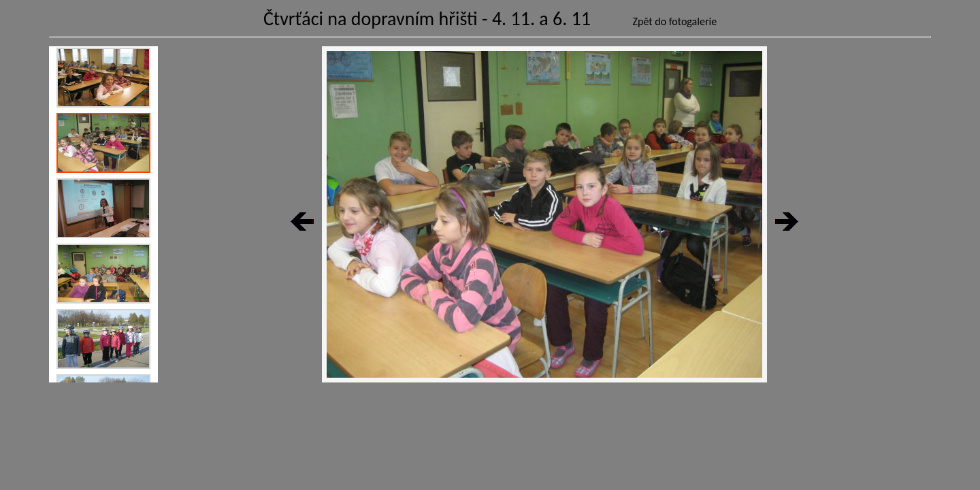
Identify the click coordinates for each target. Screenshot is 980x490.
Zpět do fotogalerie (675, 21)
